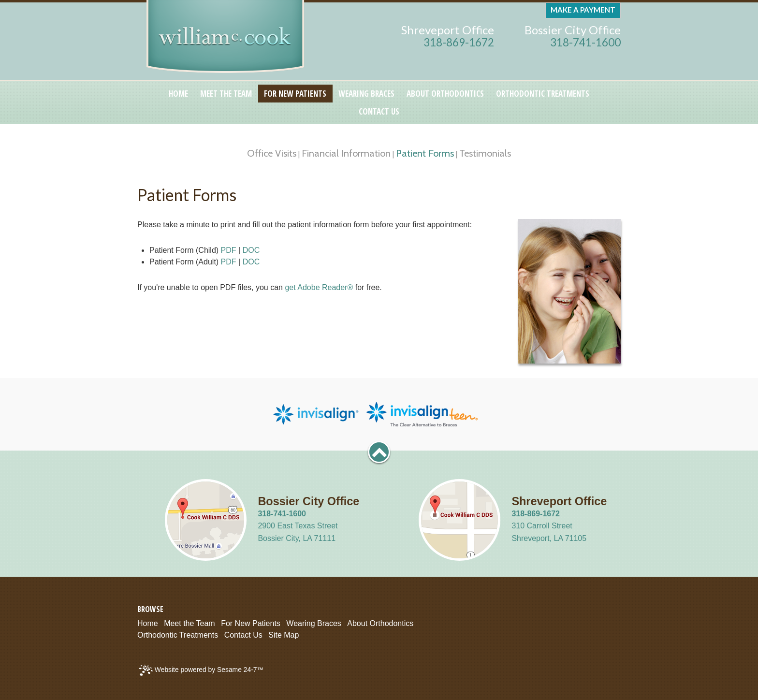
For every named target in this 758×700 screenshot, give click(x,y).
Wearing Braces (314, 623)
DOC (251, 250)
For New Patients (251, 623)
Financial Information (346, 153)
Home (148, 623)
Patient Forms (425, 153)
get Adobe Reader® (319, 287)
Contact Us (243, 635)
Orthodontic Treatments (178, 635)
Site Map (284, 635)
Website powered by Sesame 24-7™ (201, 670)
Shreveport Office (448, 30)
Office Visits (272, 153)
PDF (229, 250)
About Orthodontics (380, 623)
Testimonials (485, 153)
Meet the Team (189, 623)
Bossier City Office (573, 30)
